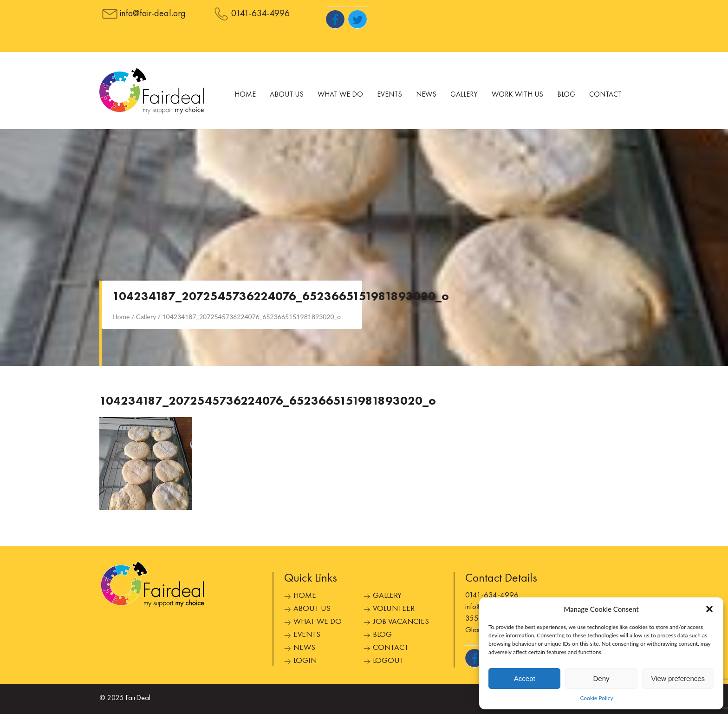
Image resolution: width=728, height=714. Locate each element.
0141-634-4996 (260, 14)
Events (390, 95)
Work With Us (517, 95)
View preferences (678, 678)
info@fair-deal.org (153, 14)
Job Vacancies (401, 622)
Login (305, 661)
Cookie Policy (596, 698)
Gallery (464, 95)
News (426, 95)
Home (245, 95)
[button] (709, 609)
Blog (566, 95)
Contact (605, 95)
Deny (601, 678)
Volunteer (394, 609)
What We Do (340, 95)
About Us (287, 95)
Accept (525, 678)
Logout (388, 661)
